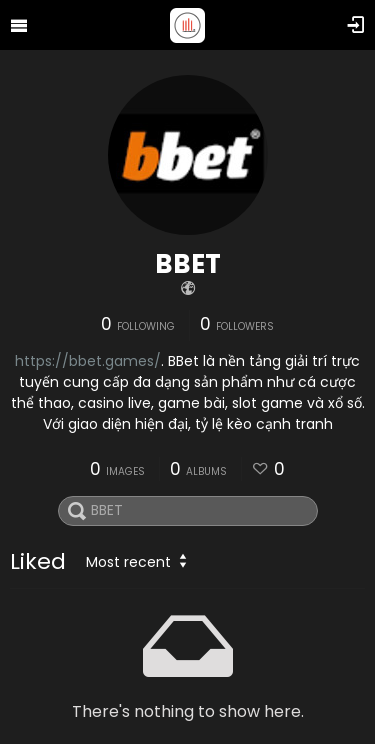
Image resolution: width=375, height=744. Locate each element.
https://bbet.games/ (88, 361)
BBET (188, 264)
